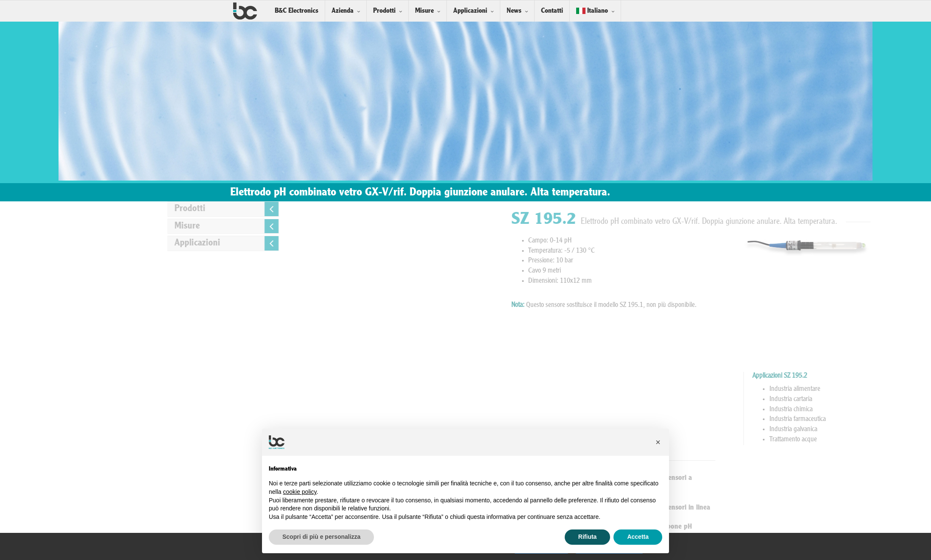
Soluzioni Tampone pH (765, 527)
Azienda (343, 11)
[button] (658, 442)
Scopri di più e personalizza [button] (321, 537)
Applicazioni (470, 11)
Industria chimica (908, 410)
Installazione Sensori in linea (774, 508)
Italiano (592, 11)
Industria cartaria (907, 399)
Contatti (552, 11)
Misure (424, 11)
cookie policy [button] (300, 492)
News (514, 11)
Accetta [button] (638, 537)
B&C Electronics (297, 11)
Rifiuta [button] (588, 537)
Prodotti (384, 11)
